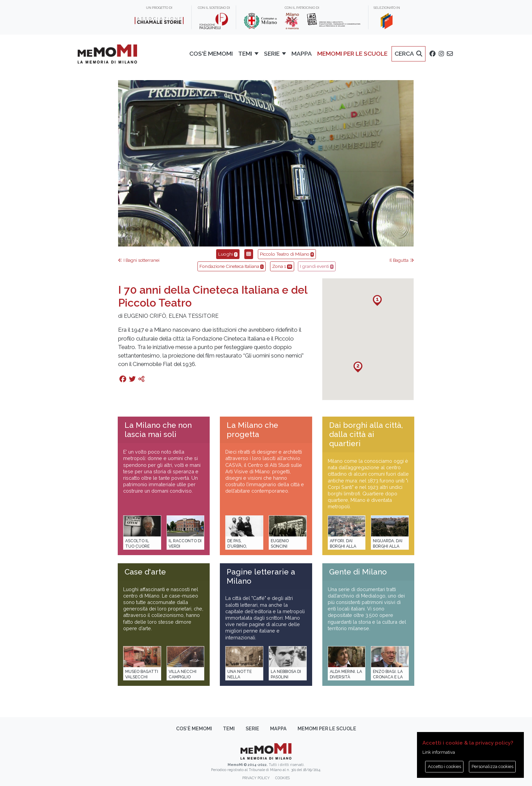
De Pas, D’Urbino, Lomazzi (237, 546)
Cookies (282, 778)
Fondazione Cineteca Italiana (232, 266)
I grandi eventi (317, 266)
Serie (252, 729)
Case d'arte (145, 572)
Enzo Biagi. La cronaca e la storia (388, 677)
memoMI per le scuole (327, 729)
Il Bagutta (402, 260)
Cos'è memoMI (194, 729)
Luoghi (228, 254)
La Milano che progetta (252, 430)
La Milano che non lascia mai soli (158, 430)
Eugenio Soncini (280, 543)
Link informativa (439, 752)
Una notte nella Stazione (240, 677)
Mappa (278, 729)
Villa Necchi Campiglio (183, 674)
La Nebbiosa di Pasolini (286, 674)
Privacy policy (256, 778)
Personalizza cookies (492, 766)
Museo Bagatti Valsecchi (142, 674)
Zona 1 (282, 266)
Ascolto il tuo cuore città (137, 546)
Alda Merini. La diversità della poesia (346, 677)
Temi (229, 729)
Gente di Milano (358, 572)
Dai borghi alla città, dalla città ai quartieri (366, 434)
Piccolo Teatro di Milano (287, 254)
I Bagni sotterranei (139, 260)
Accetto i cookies (444, 766)
